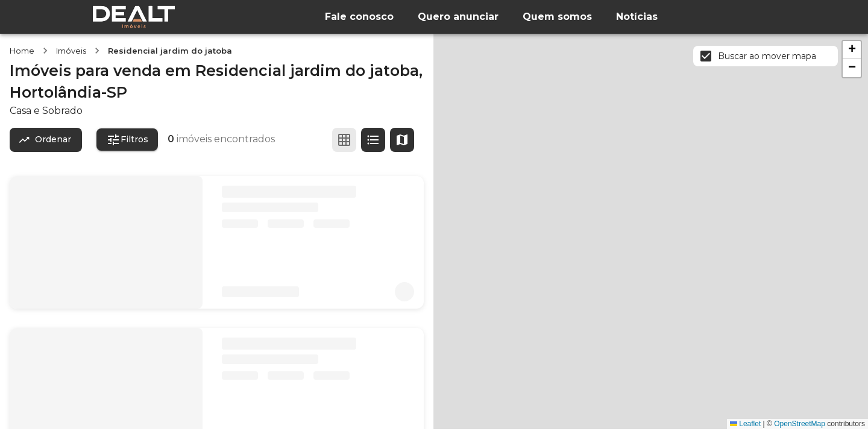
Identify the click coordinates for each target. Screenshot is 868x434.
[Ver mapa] (402, 140)
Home (22, 51)
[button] (852, 50)
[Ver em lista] (373, 140)
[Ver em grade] (344, 140)
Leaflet (745, 424)
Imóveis (71, 51)
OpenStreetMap (800, 424)
